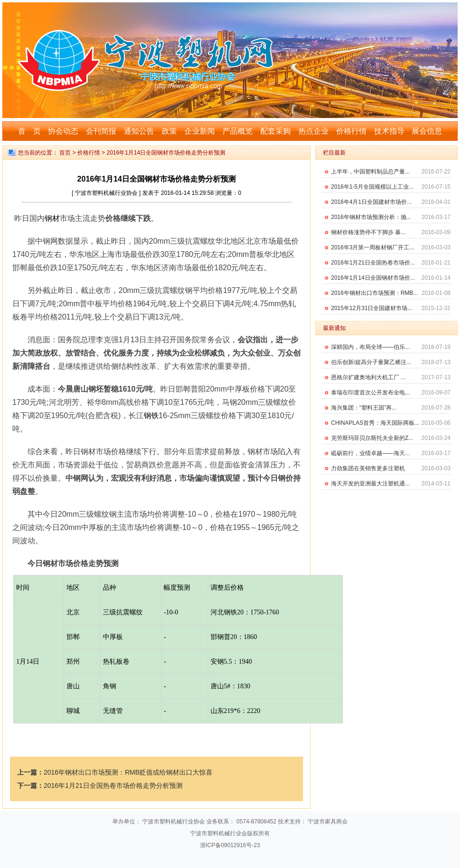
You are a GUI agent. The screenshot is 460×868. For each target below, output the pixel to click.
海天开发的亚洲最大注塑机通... (370, 484)
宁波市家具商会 (328, 822)
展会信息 (427, 131)
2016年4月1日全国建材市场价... (371, 202)
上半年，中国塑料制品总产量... (370, 172)
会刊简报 (101, 131)
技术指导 (389, 131)
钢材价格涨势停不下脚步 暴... (368, 232)
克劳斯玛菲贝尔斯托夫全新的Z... (372, 438)
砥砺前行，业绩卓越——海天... (370, 453)
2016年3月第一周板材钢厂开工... (373, 247)
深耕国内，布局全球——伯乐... (370, 347)
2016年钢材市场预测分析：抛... (371, 217)
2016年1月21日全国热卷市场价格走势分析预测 (113, 786)
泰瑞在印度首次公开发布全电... (370, 393)
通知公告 (139, 131)
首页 (65, 153)
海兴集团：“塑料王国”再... (364, 408)
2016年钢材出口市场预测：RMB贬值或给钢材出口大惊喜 (128, 772)
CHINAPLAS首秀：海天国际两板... (375, 423)
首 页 (29, 131)
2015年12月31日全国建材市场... (372, 308)
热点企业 (313, 131)
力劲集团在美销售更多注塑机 (368, 468)
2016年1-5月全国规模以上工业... (372, 187)
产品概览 (238, 131)
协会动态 (63, 131)
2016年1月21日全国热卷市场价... (373, 263)
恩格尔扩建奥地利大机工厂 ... (368, 377)
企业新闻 (200, 131)
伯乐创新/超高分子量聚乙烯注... (371, 362)
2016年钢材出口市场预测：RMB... (374, 293)
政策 (169, 131)
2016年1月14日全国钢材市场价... (373, 278)
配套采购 (276, 131)
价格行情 (351, 131)
